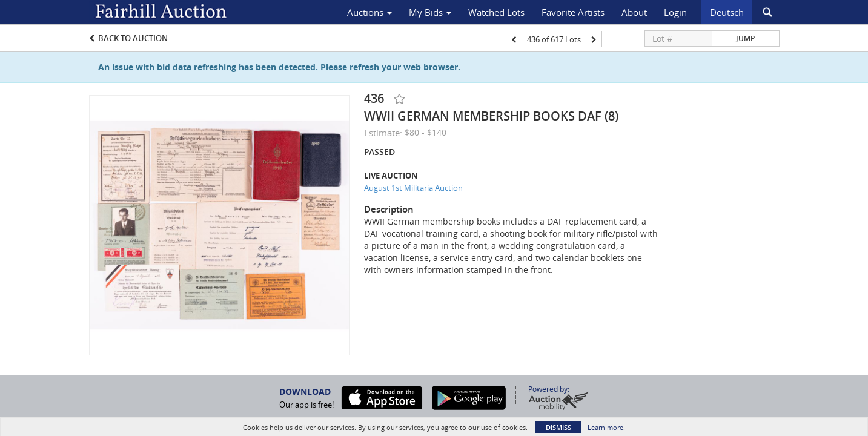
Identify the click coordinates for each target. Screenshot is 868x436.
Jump (745, 38)
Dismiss (558, 427)
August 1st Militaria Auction (413, 188)
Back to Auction (133, 38)
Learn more (605, 427)
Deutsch (727, 12)
